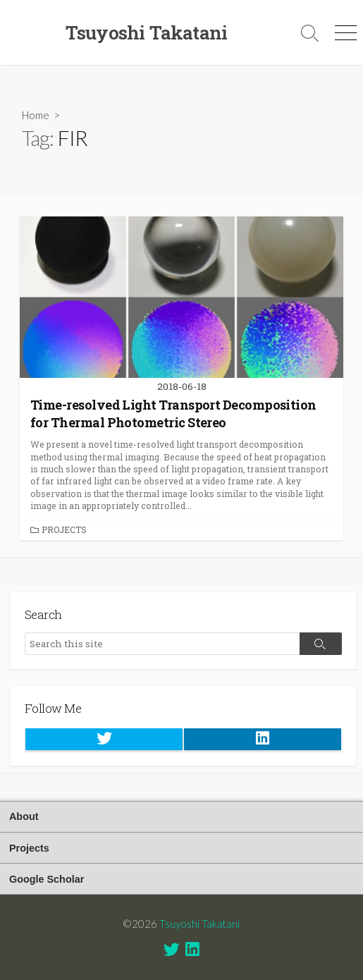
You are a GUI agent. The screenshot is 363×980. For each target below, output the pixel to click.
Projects (64, 529)
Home (36, 115)
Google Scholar (47, 879)
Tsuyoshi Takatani (199, 924)
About (24, 816)
